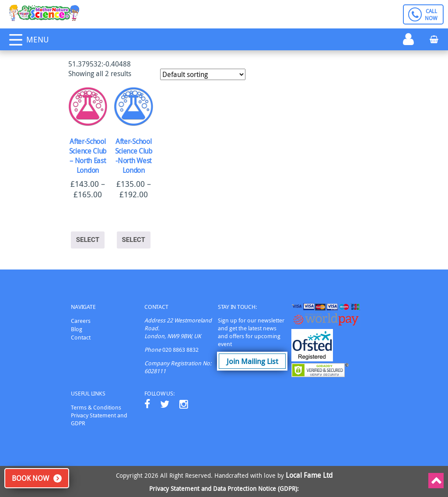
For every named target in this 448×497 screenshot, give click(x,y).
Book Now (30, 478)
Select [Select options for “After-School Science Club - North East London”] (88, 240)
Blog (77, 329)
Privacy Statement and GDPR (99, 419)
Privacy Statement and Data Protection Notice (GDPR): (224, 488)
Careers (81, 321)
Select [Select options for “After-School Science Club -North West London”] (134, 240)
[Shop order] (203, 74)
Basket (434, 38)
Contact (81, 337)
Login (408, 40)
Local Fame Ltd (309, 475)
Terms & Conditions (96, 407)
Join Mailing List (252, 361)
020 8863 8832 (180, 350)
